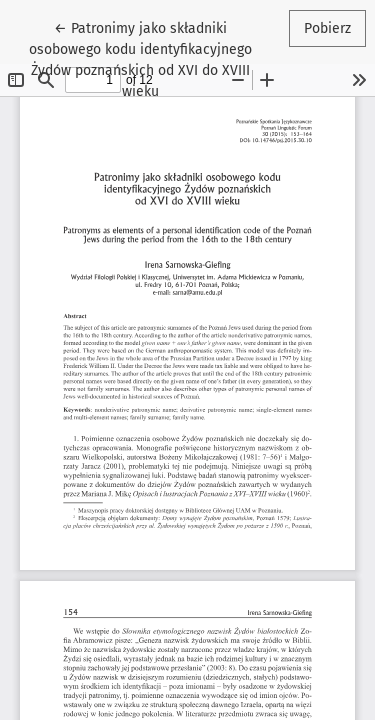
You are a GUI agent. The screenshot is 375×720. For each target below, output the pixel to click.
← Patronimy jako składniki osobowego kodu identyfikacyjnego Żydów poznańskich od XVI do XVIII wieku (141, 58)
